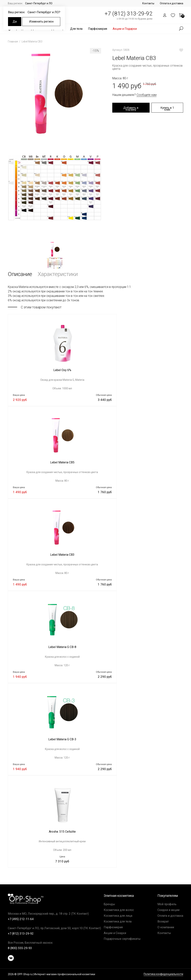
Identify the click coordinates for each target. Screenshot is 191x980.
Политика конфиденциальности (163, 974)
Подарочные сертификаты (122, 939)
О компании (166, 927)
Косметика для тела (118, 921)
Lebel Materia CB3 (32, 42)
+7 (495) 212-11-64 (21, 919)
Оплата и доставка (172, 3)
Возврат (163, 921)
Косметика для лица (118, 916)
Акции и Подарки (125, 29)
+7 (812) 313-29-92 (128, 13)
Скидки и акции (168, 910)
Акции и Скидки (115, 933)
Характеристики (58, 274)
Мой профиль (167, 904)
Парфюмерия (98, 29)
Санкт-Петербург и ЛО (39, 3)
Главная (13, 42)
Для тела (76, 29)
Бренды (109, 904)
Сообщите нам (147, 95)
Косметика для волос (119, 910)
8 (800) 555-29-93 (20, 948)
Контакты (148, 3)
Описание (20, 274)
